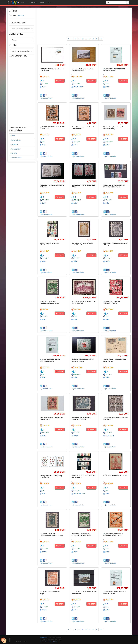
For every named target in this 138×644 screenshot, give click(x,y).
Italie (43, 87)
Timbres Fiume (16, 140)
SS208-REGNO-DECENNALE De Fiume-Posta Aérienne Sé (114, 186)
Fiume (13, 136)
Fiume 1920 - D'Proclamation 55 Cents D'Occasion (82, 244)
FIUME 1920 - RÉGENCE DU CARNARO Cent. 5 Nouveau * (81, 535)
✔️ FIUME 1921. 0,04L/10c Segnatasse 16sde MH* (112, 302)
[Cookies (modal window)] (4, 640)
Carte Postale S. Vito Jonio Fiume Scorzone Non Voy (83, 70)
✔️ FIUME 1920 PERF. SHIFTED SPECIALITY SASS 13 (50, 360)
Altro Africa (110, 436)
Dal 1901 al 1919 (79, 494)
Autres (108, 261)
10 (101, 39)
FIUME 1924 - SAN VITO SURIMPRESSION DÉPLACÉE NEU (51, 535)
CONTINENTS (33, 3)
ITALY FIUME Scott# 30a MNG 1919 (115, 476)
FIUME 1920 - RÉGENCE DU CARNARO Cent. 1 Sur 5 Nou (49, 302)
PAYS (43, 3)
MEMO (50, 3)
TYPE (23, 3)
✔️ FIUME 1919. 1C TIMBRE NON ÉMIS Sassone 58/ (114, 70)
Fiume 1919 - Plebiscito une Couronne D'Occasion (81, 418)
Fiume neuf (14, 145)
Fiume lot (14, 153)
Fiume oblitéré (15, 149)
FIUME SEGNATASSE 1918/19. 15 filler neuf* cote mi (82, 360)
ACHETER (60, 81)
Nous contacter (44, 642)
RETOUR (21, 15)
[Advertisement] (22, 92)
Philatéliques (78, 87)
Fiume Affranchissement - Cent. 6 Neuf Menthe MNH (83, 128)
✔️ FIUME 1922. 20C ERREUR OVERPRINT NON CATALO (113, 535)
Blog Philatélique (54, 642)
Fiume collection (16, 158)
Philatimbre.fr (44, 638)
